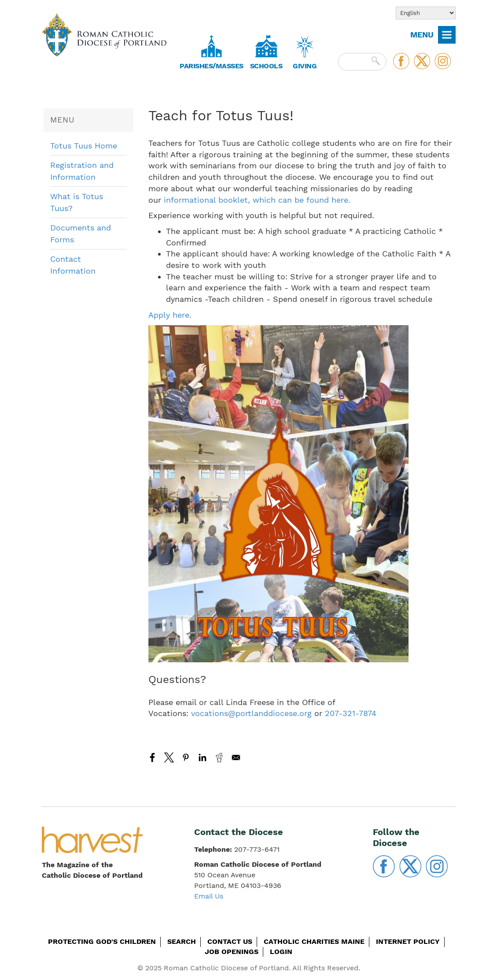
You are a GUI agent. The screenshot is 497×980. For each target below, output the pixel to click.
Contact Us (230, 941)
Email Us (209, 896)
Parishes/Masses (212, 66)
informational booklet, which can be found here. (257, 200)
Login (281, 952)
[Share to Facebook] (152, 757)
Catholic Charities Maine (314, 941)
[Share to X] (169, 757)
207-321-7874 (351, 713)
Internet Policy (408, 941)
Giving (305, 66)
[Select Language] (426, 13)
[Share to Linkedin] (202, 757)
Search (182, 941)
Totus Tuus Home (84, 146)
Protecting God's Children (102, 941)
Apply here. (170, 315)
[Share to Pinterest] (186, 757)
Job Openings (232, 952)
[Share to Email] (236, 757)
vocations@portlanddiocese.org (251, 713)
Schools (266, 66)
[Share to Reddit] (219, 757)
